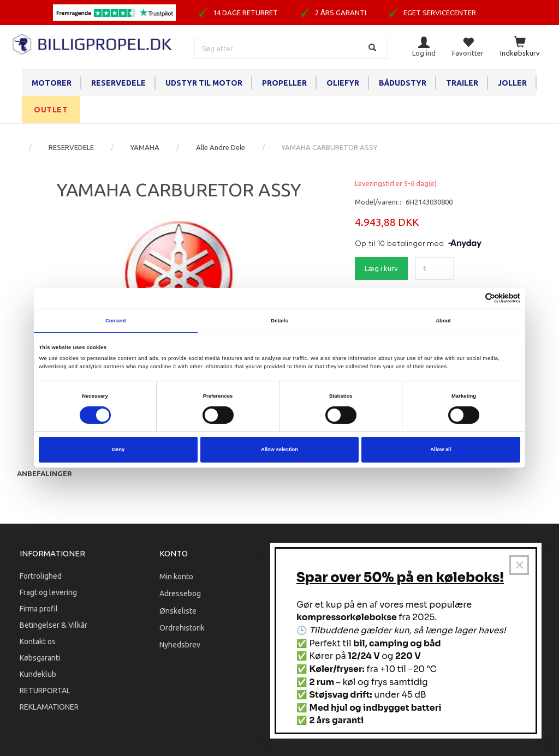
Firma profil (39, 609)
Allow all (441, 449)
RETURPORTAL (45, 691)
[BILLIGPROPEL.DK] (93, 43)
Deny (118, 449)
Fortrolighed (41, 576)
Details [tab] (279, 321)
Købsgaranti (40, 658)
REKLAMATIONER (49, 707)
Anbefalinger (44, 473)
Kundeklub (38, 674)
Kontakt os (38, 641)
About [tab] (443, 321)
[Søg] (374, 48)
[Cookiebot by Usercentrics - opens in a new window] (472, 298)
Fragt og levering (48, 592)
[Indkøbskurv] (520, 47)
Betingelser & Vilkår (53, 625)
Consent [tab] (116, 321)
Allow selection (279, 449)
